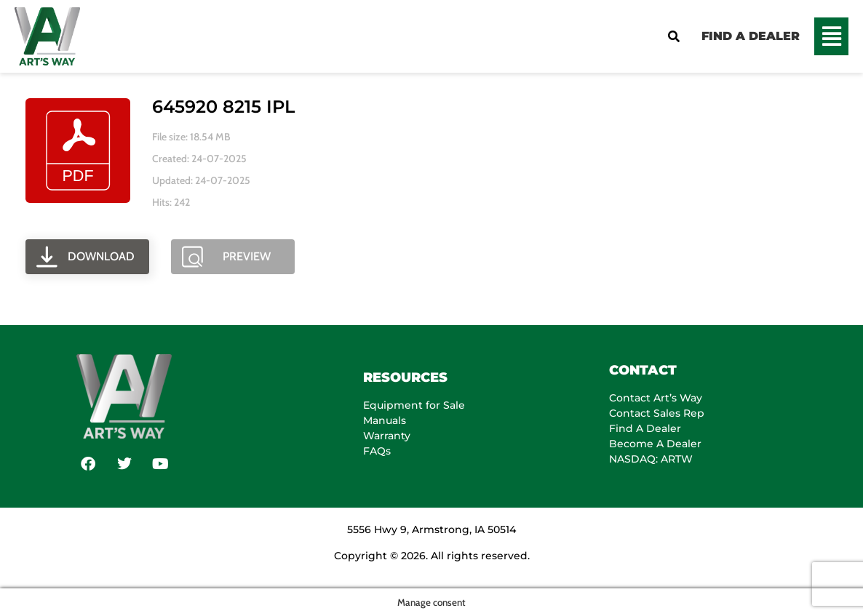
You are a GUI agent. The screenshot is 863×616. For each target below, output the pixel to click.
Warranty (387, 436)
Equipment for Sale (414, 405)
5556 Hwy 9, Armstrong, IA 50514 (431, 529)
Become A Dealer (655, 444)
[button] (831, 36)
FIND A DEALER (751, 36)
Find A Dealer (645, 428)
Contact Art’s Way (656, 398)
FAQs (377, 451)
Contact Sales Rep (657, 413)
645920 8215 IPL (223, 107)
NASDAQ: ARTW (651, 459)
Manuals (385, 420)
